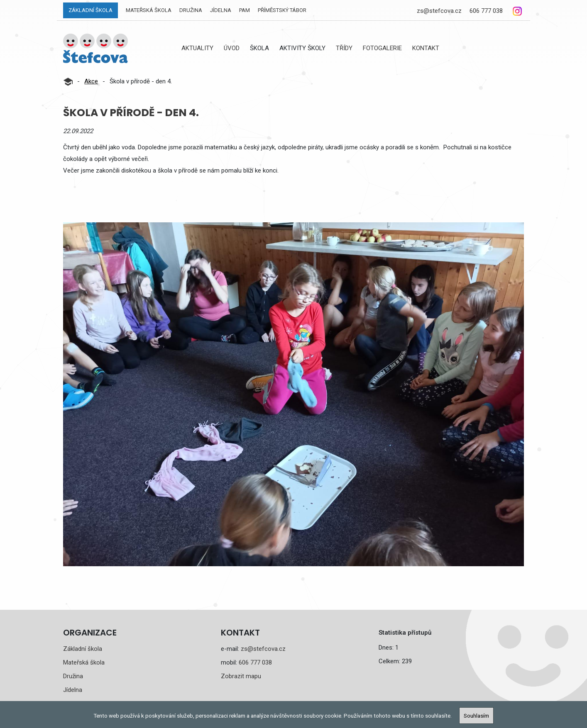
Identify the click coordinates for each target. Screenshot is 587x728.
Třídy (344, 48)
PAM (245, 10)
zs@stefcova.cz (439, 11)
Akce (91, 81)
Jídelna (221, 10)
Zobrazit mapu (241, 676)
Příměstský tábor (282, 10)
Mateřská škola (149, 10)
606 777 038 (486, 11)
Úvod (232, 48)
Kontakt (426, 48)
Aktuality (197, 48)
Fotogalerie (382, 48)
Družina (191, 10)
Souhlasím (476, 716)
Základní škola (90, 10)
